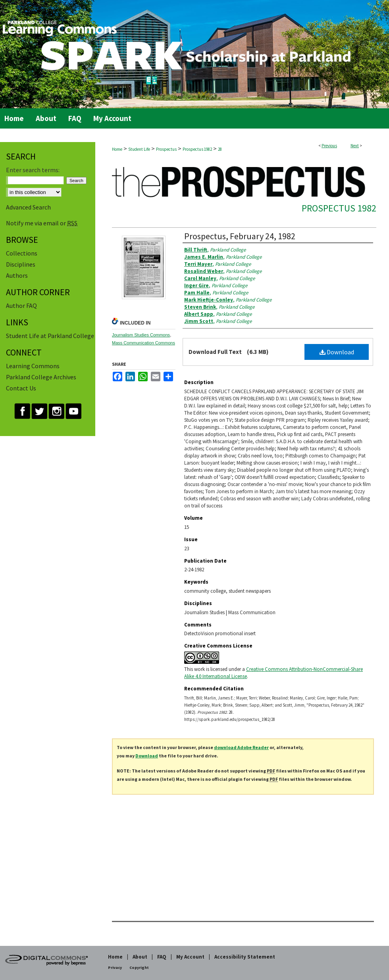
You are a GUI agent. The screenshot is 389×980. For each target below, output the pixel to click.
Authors (17, 275)
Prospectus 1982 (197, 149)
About (140, 957)
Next (355, 146)
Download (337, 352)
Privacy (115, 968)
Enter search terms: (33, 170)
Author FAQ (21, 306)
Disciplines (21, 264)
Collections (22, 253)
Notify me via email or (42, 223)
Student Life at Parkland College (50, 336)
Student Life (139, 149)
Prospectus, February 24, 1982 (240, 236)
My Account (190, 957)
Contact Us (21, 388)
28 (220, 149)
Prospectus (166, 149)
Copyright (139, 968)
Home (117, 149)
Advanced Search (28, 207)
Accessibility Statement (245, 957)
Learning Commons (33, 366)
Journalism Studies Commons (141, 335)
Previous (329, 146)
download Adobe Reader (241, 747)
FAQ (162, 957)
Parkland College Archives (41, 377)
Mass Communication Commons (143, 343)
